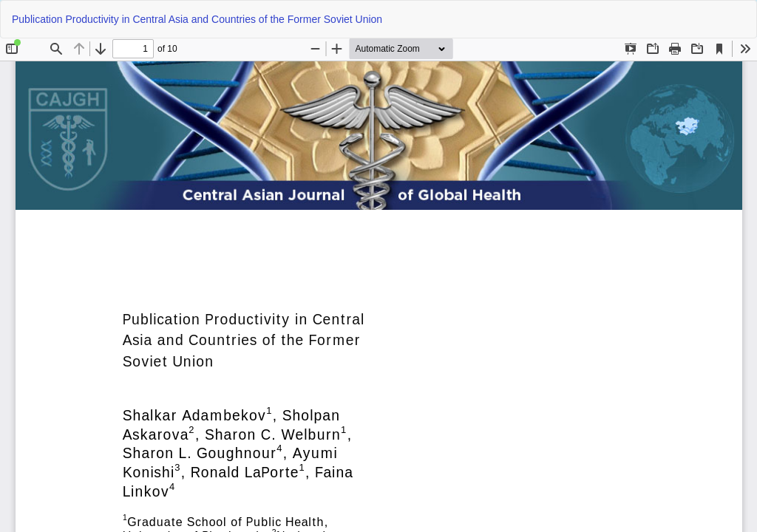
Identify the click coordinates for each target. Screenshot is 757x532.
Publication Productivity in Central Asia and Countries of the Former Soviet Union (197, 19)
